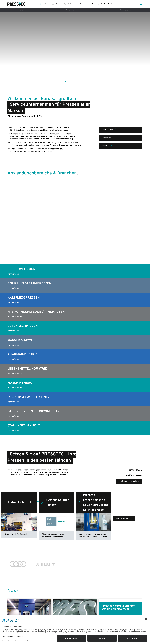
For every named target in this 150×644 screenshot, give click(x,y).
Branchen (80, 612)
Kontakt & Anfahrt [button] (108, 4)
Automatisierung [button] (69, 4)
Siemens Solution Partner (55, 396)
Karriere (96, 4)
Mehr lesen (15, 540)
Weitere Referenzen (124, 412)
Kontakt (107, 122)
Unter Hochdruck (17, 396)
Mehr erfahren (15, 168)
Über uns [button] (84, 4)
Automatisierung (125, 10)
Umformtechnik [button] (51, 4)
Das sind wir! (116, 608)
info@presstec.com (134, 369)
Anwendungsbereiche (17, 612)
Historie (114, 612)
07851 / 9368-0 (136, 364)
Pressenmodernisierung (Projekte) (56, 608)
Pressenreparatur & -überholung (55, 612)
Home (21, 10)
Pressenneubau (14, 608)
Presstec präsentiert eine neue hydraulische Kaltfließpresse (93, 396)
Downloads (108, 114)
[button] (121, 4)
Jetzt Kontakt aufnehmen (129, 375)
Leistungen (81, 608)
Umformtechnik (71, 10)
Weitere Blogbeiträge (75, 557)
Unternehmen (109, 106)
